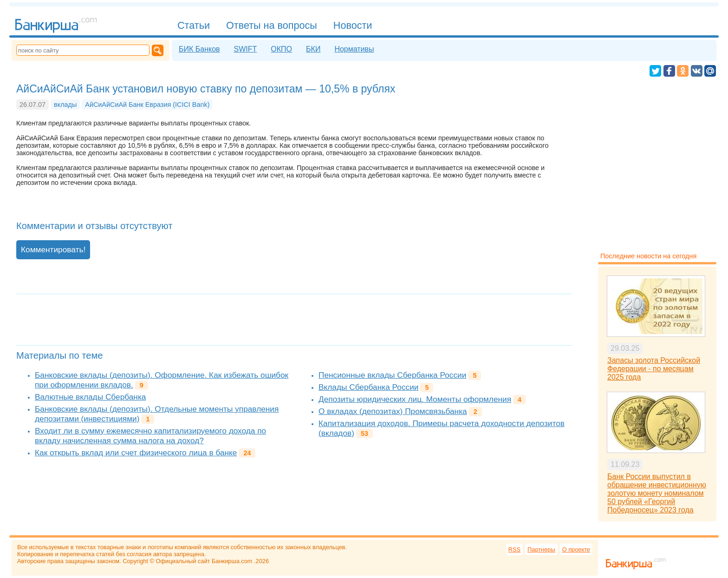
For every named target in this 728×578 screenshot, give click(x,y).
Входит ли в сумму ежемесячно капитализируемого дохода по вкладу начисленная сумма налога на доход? (150, 436)
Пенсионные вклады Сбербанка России (392, 375)
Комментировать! (53, 250)
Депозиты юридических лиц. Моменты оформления (415, 399)
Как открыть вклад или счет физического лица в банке (136, 453)
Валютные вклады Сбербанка (90, 397)
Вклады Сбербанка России (368, 387)
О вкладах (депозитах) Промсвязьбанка (393, 411)
